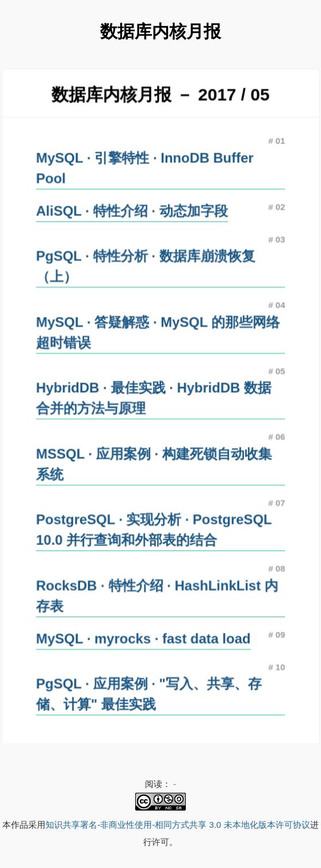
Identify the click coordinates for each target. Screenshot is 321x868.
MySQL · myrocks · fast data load (143, 635)
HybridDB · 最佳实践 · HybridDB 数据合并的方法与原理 (154, 398)
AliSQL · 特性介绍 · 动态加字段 (132, 213)
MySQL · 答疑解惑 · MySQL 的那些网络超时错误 (158, 333)
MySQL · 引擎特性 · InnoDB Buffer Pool (145, 171)
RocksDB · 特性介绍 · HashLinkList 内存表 (157, 593)
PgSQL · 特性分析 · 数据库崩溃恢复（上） (146, 268)
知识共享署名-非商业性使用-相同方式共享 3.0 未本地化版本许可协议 (177, 825)
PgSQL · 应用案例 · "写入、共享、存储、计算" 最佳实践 (149, 690)
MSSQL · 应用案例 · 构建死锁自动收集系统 (154, 463)
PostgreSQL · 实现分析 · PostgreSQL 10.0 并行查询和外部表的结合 (154, 528)
